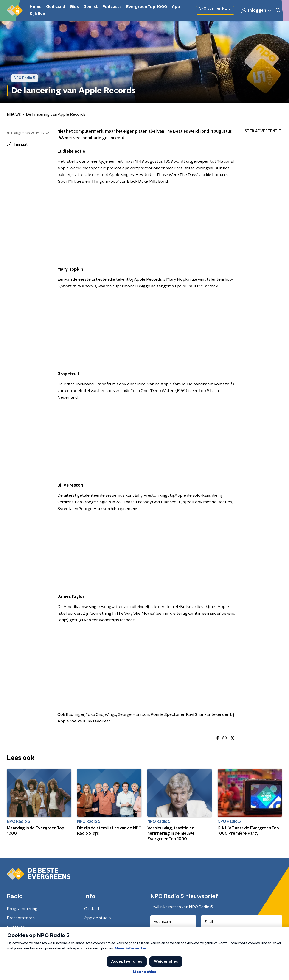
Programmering (22, 909)
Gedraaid (56, 7)
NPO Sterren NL (215, 10)
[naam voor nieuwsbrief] (173, 922)
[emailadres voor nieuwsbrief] (242, 922)
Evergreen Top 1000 (147, 7)
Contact (92, 909)
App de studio (98, 918)
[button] (278, 10)
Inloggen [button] (256, 11)
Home (36, 7)
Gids (74, 7)
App (176, 7)
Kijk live (37, 14)
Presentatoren (21, 918)
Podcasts (112, 7)
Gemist (91, 7)
